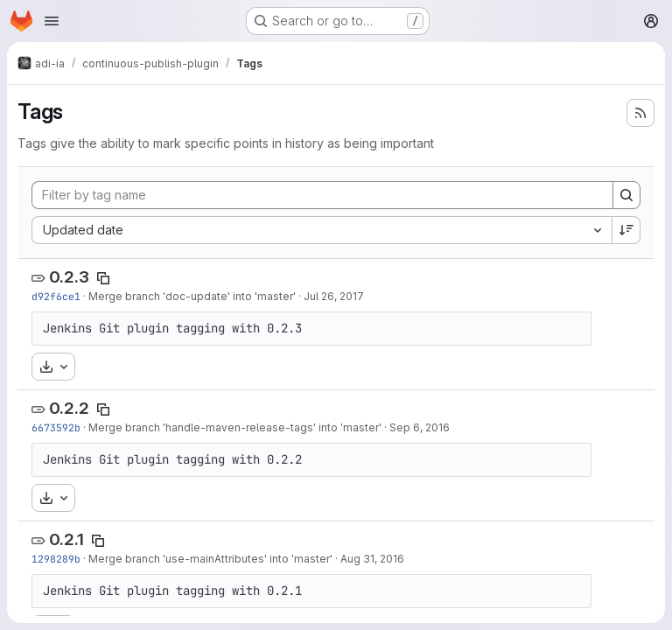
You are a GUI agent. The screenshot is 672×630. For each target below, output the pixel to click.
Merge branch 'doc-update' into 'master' (192, 296)
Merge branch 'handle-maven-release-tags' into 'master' (235, 427)
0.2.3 (69, 277)
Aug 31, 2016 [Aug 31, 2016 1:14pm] (372, 559)
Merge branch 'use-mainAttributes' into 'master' (210, 559)
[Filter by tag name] (322, 195)
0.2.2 (69, 408)
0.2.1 (66, 539)
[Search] (626, 195)
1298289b (56, 559)
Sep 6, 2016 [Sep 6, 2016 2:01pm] (420, 427)
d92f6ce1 (56, 296)
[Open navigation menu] (52, 21)
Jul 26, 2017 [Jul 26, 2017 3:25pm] (334, 296)
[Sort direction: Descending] (626, 230)
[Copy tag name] (103, 278)
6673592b (56, 427)
